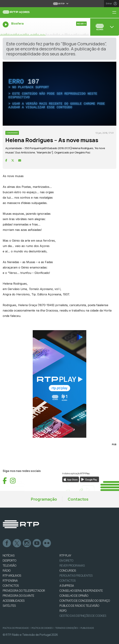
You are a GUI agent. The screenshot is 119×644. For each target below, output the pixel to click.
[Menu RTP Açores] (116, 13)
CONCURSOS (68, 571)
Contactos (78, 499)
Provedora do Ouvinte (18, 596)
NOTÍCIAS (9, 555)
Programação (44, 499)
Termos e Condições (66, 628)
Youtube (37, 543)
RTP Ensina (10, 581)
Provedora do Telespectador (24, 591)
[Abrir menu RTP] (60, 4)
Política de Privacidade (16, 628)
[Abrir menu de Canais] (104, 27)
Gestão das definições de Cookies (83, 616)
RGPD (63, 611)
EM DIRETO (66, 560)
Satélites (9, 606)
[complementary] (59, 94)
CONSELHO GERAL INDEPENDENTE (81, 591)
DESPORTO (9, 560)
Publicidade (87, 628)
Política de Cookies (42, 628)
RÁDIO (7, 571)
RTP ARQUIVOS (12, 576)
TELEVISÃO (9, 565)
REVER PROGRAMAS (72, 565)
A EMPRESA (67, 586)
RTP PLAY (65, 555)
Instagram (27, 543)
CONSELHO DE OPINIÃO (74, 596)
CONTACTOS (11, 586)
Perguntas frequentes (76, 576)
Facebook (7, 543)
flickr (47, 543)
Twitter (17, 543)
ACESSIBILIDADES (14, 601)
